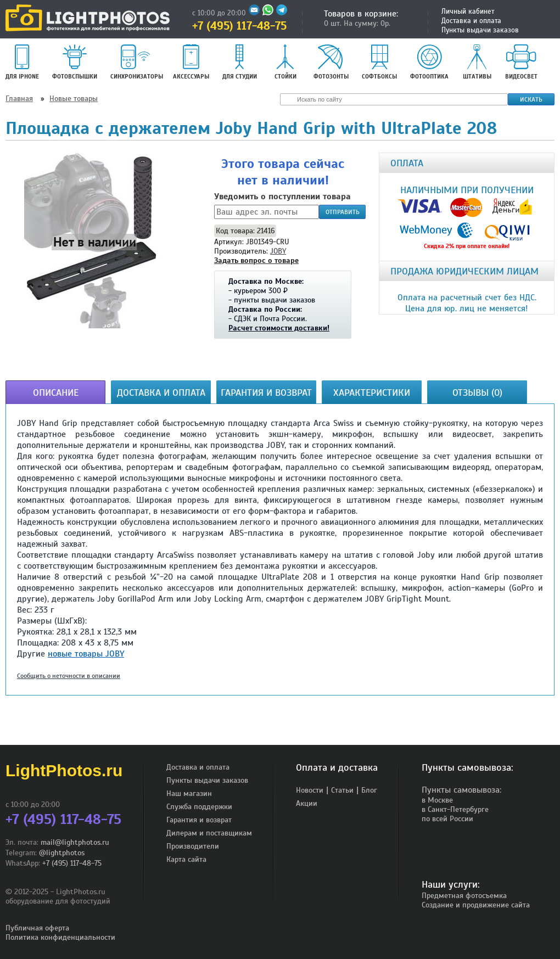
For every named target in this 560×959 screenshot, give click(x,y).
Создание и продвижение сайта (476, 905)
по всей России (447, 819)
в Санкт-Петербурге (455, 809)
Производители (193, 846)
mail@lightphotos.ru (75, 842)
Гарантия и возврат (266, 392)
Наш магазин (189, 793)
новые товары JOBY (86, 654)
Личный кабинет (468, 12)
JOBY (278, 251)
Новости (310, 790)
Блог (369, 790)
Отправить (343, 212)
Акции (307, 803)
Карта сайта (186, 859)
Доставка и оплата (471, 21)
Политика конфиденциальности (60, 937)
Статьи (342, 790)
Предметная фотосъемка (464, 896)
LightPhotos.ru (64, 770)
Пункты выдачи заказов (480, 30)
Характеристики (372, 392)
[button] (94, 242)
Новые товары (74, 99)
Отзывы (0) (477, 392)
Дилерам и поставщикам (209, 833)
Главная (19, 99)
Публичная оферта (37, 928)
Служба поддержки (199, 807)
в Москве (437, 800)
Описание (56, 392)
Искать (531, 99)
